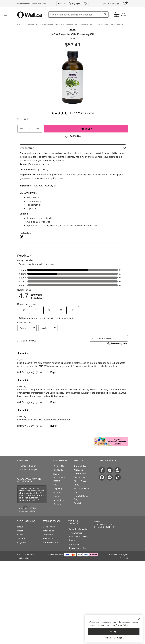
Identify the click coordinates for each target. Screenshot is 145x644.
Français (61, 4)
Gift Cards (58, 470)
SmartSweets (49, 539)
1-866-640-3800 (24, 558)
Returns (57, 493)
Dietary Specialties (77, 548)
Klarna (56, 496)
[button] (22, 129)
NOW (72, 30)
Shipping (58, 489)
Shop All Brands (50, 542)
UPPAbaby (48, 535)
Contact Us (59, 466)
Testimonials (79, 477)
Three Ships (49, 531)
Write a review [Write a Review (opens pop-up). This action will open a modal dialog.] (86, 113)
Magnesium (74, 544)
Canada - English (28, 466)
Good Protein (49, 527)
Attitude (21, 539)
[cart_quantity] (30, 129)
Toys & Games (75, 533)
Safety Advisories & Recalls (59, 477)
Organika (22, 542)
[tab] (73, 148)
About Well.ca (80, 466)
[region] (114, 629)
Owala (20, 535)
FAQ (55, 485)
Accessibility (59, 500)
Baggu (20, 531)
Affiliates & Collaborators (80, 472)
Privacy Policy (122, 625)
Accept (114, 631)
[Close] (139, 619)
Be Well (78, 503)
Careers (57, 504)
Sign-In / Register (111, 4)
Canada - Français (29, 470)
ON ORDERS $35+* (32, 4)
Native (20, 527)
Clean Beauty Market (78, 529)
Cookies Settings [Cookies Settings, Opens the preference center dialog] (114, 638)
